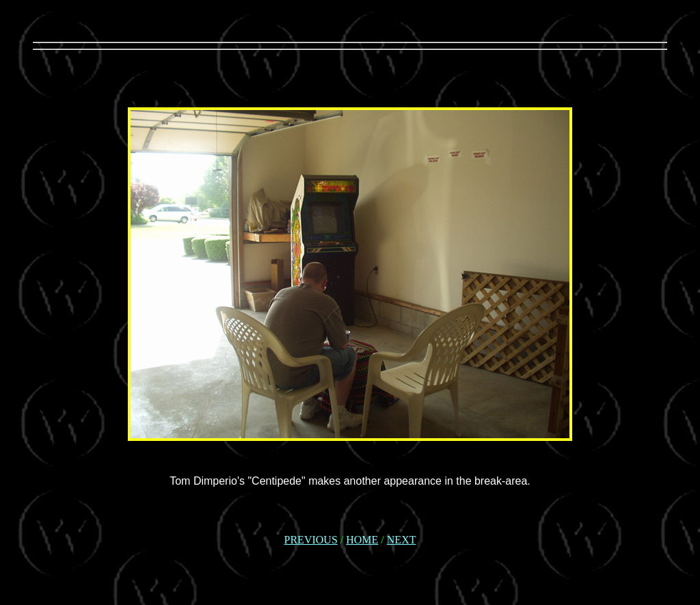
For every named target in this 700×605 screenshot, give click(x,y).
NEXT (402, 540)
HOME (362, 540)
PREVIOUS (311, 540)
